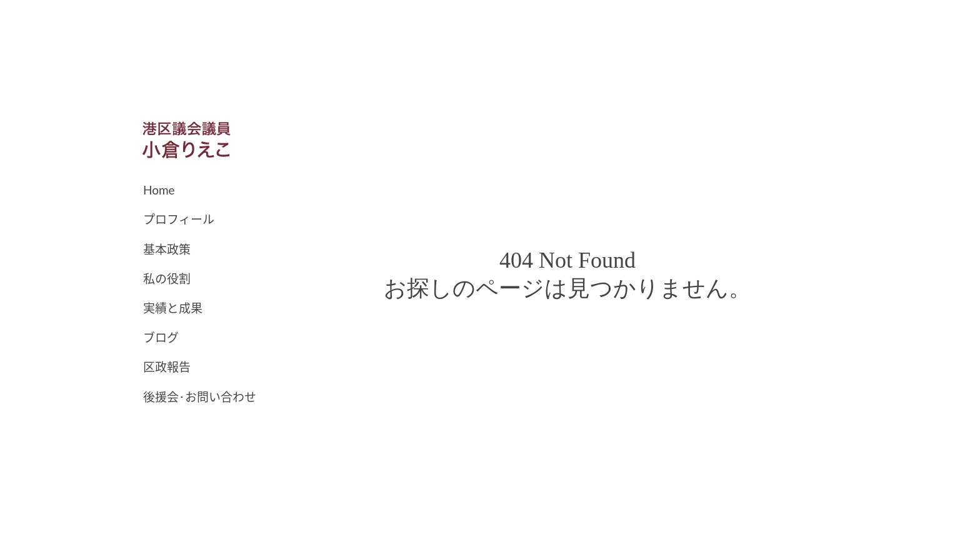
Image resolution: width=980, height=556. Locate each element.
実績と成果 (173, 308)
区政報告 (167, 367)
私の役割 (167, 279)
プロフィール (179, 219)
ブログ (161, 337)
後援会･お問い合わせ (200, 397)
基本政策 (167, 249)
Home (159, 190)
